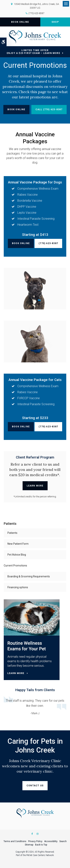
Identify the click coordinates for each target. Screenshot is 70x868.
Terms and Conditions (15, 841)
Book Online (20, 22)
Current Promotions (15, 566)
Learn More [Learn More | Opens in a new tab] (35, 486)
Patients (12, 533)
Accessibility (51, 841)
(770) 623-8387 (36, 13)
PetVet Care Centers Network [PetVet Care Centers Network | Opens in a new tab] (40, 855)
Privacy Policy (35, 841)
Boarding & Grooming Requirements (29, 576)
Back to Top (41, 845)
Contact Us (35, 786)
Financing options (18, 587)
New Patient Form (18, 544)
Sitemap (29, 845)
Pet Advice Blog (17, 555)
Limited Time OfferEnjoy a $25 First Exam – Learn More (33, 52)
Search (63, 841)
